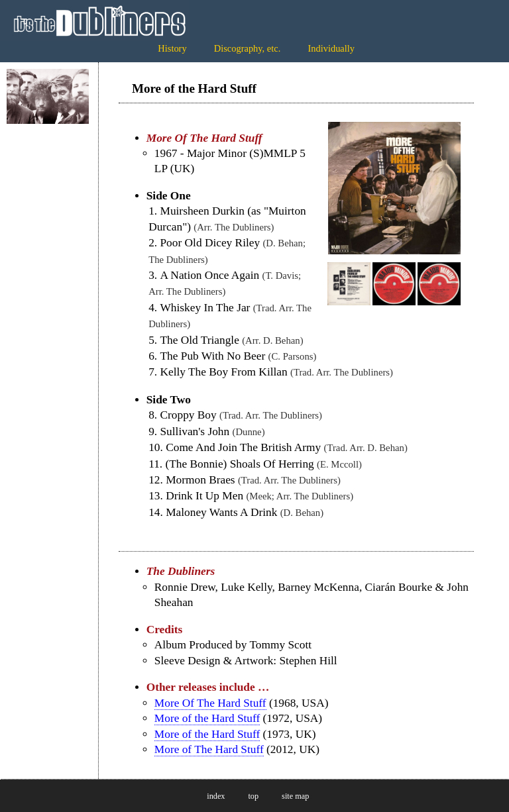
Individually (331, 48)
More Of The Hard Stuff (210, 703)
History (172, 48)
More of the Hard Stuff (207, 718)
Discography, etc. (248, 48)
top (253, 796)
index (216, 796)
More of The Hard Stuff (209, 749)
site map (295, 796)
